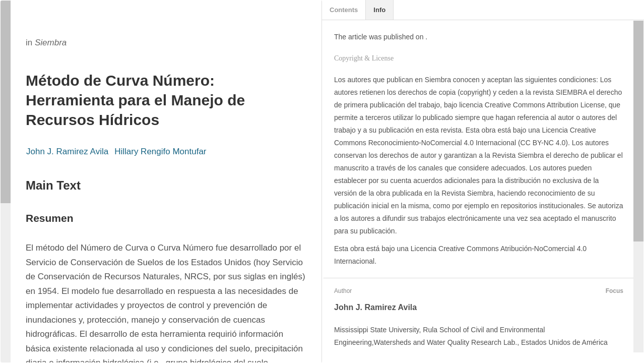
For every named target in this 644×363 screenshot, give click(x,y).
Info (379, 10)
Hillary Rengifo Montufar (160, 152)
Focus (613, 291)
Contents (344, 10)
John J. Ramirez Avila (67, 152)
